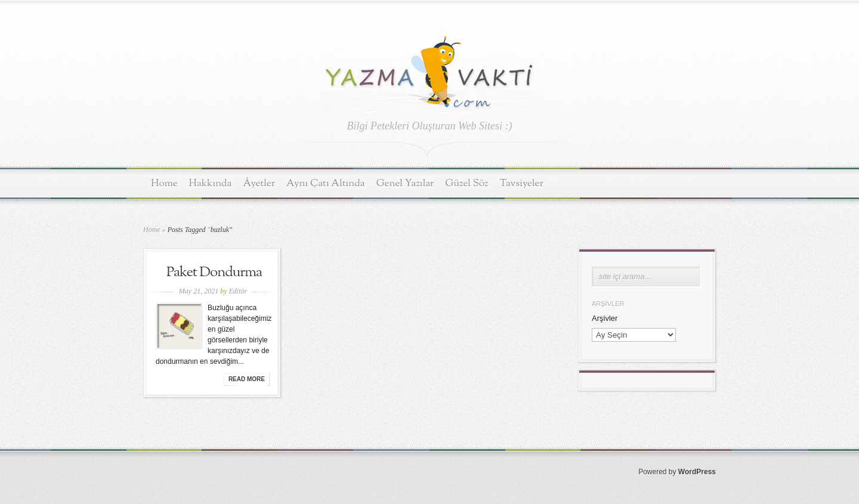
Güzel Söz (466, 183)
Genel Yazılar (405, 183)
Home (164, 183)
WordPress (697, 472)
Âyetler (259, 183)
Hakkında (211, 183)
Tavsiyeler (522, 183)
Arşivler (605, 318)
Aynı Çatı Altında (326, 183)
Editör (238, 291)
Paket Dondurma (214, 273)
